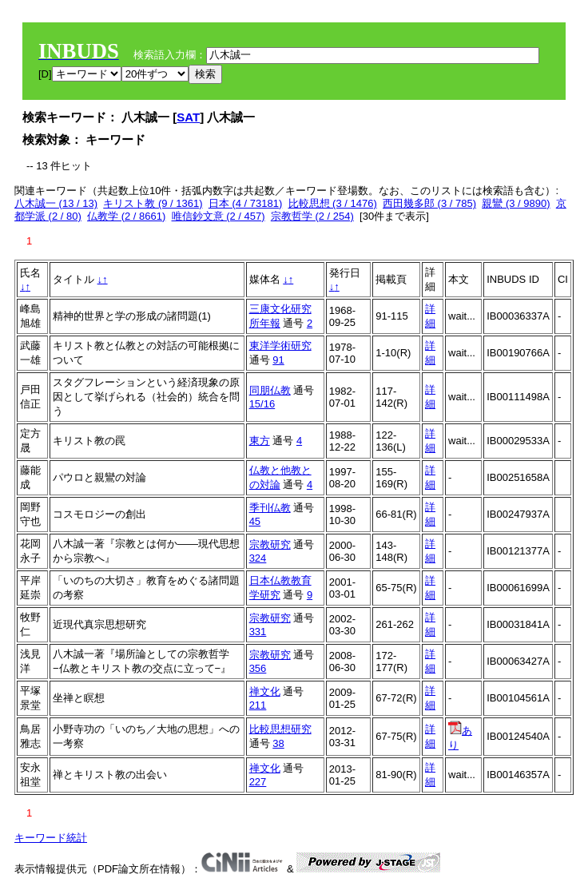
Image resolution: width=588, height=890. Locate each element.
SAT (188, 117)
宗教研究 (270, 544)
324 (258, 558)
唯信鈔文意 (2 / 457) (219, 216)
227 (258, 782)
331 (258, 632)
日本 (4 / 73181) (246, 203)
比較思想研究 (280, 729)
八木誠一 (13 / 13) (56, 203)
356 (258, 668)
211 (258, 705)
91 (278, 360)
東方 (260, 441)
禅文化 (265, 691)
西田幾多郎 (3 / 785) (429, 203)
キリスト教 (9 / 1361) (153, 203)
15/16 (262, 404)
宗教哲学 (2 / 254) (312, 216)
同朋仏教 (270, 390)
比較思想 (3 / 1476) (333, 203)
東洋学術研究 (280, 346)
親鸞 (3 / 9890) (516, 203)
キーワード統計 (51, 838)
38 (278, 743)
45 (255, 521)
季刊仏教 (270, 508)
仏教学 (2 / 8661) (126, 216)
